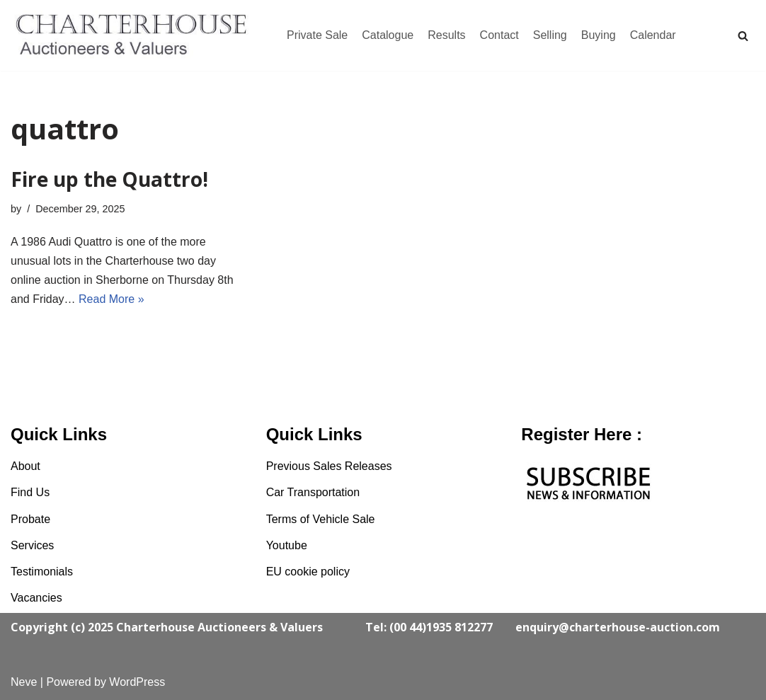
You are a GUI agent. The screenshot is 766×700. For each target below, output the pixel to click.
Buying (599, 35)
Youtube (287, 545)
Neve (24, 682)
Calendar (653, 35)
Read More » (112, 299)
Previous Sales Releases (329, 466)
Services (32, 545)
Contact (499, 35)
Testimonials (42, 572)
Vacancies (36, 598)
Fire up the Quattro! (109, 179)
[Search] (743, 36)
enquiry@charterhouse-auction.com (618, 627)
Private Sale (317, 35)
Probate (30, 519)
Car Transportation (313, 492)
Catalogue (388, 35)
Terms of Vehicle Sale (321, 519)
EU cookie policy (308, 572)
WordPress (137, 682)
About (25, 466)
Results (446, 35)
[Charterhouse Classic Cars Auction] (135, 35)
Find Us (30, 492)
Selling (550, 35)
